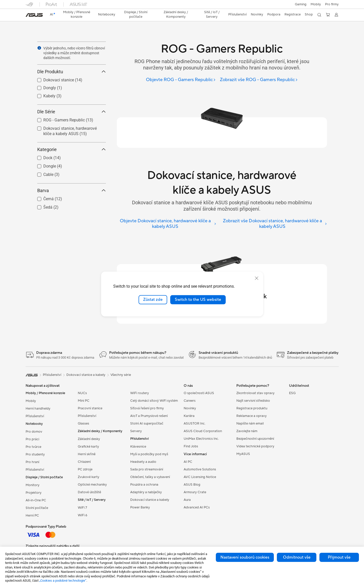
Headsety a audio (143, 462)
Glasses (83, 424)
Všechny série (121, 375)
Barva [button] (72, 190)
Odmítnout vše (297, 557)
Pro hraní (32, 462)
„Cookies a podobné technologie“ (63, 581)
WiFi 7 (82, 508)
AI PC (188, 462)
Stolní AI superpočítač (147, 424)
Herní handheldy (38, 409)
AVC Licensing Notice (200, 477)
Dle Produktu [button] (72, 72)
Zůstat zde (153, 300)
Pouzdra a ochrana (144, 485)
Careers (190, 401)
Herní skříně (87, 454)
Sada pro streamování (147, 469)
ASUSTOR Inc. (195, 424)
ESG (292, 393)
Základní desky (89, 439)
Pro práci (32, 439)
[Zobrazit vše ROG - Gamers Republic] (259, 80)
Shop (309, 14)
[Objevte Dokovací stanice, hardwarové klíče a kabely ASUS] (167, 224)
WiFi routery (140, 393)
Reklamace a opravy (252, 416)
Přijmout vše (339, 557)
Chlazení (84, 462)
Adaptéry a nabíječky (146, 492)
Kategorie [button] (72, 149)
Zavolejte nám (247, 431)
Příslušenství (35, 416)
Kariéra (189, 416)
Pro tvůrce (33, 447)
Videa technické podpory (255, 446)
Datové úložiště (89, 492)
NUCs (82, 393)
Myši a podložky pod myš (149, 454)
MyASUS (243, 454)
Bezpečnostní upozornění (255, 439)
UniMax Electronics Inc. (201, 439)
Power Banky (140, 507)
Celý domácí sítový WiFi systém (154, 401)
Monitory (33, 485)
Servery (136, 431)
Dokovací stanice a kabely (150, 500)
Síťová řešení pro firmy (147, 408)
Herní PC (32, 516)
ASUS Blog (192, 485)
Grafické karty (88, 447)
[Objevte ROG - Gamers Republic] (181, 80)
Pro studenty (35, 454)
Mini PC (84, 401)
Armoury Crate (195, 492)
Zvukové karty (89, 477)
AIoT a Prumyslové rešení (149, 416)
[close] (257, 278)
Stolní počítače (37, 508)
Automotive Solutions (200, 469)
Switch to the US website (198, 300)
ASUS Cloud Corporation (203, 431)
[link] (34, 15)
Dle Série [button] (72, 112)
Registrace (293, 14)
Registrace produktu (252, 408)
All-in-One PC (36, 500)
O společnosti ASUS (199, 393)
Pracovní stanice (90, 408)
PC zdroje (85, 469)
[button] (301, 4)
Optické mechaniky (92, 485)
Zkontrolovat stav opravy (255, 393)
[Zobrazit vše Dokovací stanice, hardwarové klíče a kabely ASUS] (274, 224)
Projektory (34, 493)
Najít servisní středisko (253, 401)
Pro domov (34, 432)
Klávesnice (138, 447)
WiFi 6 (82, 515)
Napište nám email (250, 424)
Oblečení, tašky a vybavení (150, 477)
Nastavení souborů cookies (245, 557)
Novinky (190, 408)
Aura (187, 500)
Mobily (316, 4)
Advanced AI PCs (197, 507)
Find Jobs (191, 446)
